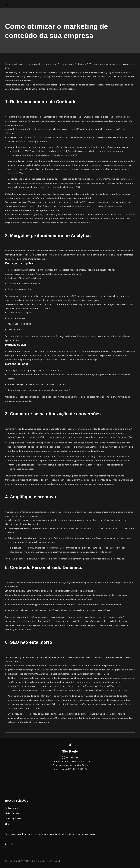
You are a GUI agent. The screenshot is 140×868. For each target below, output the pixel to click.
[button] (11, 808)
